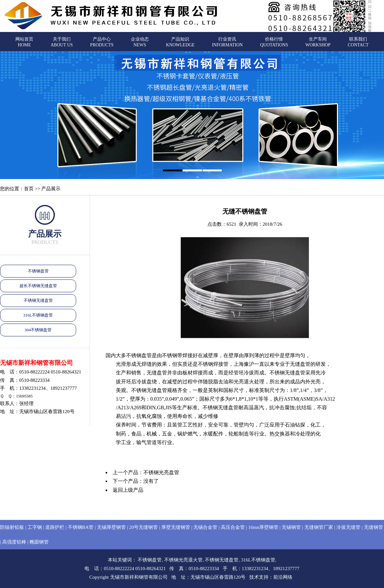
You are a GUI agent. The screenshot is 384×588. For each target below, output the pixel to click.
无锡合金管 (205, 527)
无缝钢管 (373, 527)
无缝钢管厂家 (319, 527)
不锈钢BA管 (81, 527)
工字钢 (35, 527)
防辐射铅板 (12, 527)
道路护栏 (55, 527)
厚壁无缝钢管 (176, 527)
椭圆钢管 (39, 542)
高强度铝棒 (14, 542)
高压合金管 (233, 527)
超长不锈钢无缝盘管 (38, 286)
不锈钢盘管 (38, 271)
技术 (254, 577)
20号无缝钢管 (143, 527)
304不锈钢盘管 (38, 330)
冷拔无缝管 (348, 527)
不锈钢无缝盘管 (38, 300)
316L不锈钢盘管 (38, 315)
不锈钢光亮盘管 (161, 472)
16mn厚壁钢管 (263, 527)
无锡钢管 (291, 527)
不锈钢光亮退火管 (183, 560)
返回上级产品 (128, 490)
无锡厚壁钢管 (111, 527)
